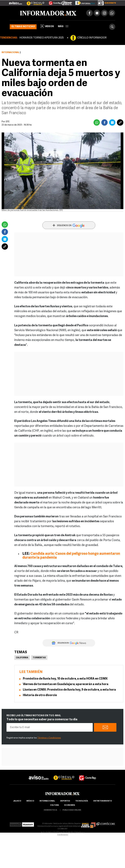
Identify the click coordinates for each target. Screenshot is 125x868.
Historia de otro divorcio (40, 695)
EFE (8, 122)
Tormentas (39, 658)
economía (70, 805)
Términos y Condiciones (49, 738)
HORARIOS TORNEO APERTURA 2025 (41, 38)
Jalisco (17, 801)
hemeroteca (50, 810)
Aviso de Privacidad (49, 833)
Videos (47, 26)
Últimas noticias (23, 27)
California (22, 658)
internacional (47, 801)
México (30, 801)
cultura (55, 805)
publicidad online (72, 810)
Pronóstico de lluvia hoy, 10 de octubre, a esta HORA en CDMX (65, 679)
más (63, 27)
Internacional (11, 53)
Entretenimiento (103, 801)
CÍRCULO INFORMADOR (92, 38)
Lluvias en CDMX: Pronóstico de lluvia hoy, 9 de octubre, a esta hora (69, 690)
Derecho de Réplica (66, 833)
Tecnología (82, 801)
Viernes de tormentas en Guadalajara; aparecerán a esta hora (66, 684)
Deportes (65, 801)
